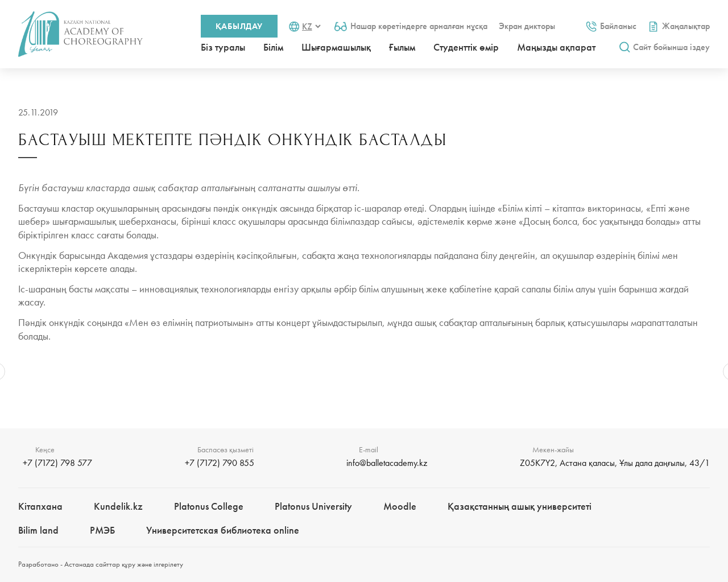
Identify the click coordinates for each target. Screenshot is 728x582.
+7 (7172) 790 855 (220, 463)
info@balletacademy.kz (387, 463)
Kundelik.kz (118, 506)
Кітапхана (40, 506)
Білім (273, 47)
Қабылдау (239, 26)
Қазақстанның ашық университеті (520, 506)
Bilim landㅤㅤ (38, 530)
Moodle (400, 506)
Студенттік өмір (466, 47)
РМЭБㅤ (102, 530)
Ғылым (402, 47)
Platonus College (209, 506)
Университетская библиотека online (223, 530)
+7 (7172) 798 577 (57, 463)
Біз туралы (223, 47)
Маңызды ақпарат (556, 47)
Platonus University (313, 506)
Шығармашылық (336, 47)
